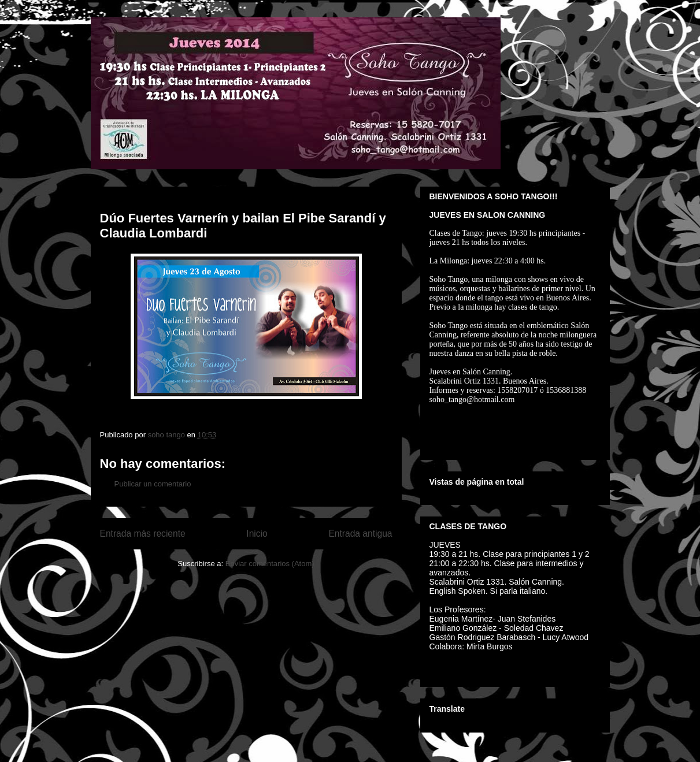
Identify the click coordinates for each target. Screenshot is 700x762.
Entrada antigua (360, 534)
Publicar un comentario (153, 484)
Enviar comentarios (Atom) (270, 564)
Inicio (257, 534)
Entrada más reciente (143, 534)
